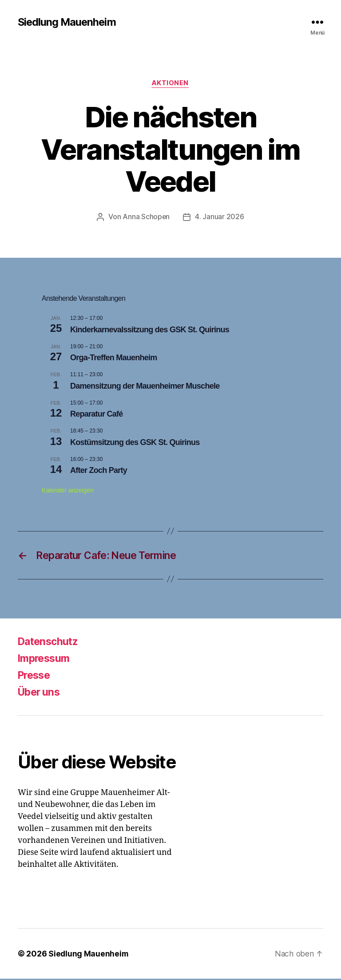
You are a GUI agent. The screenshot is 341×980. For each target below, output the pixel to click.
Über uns (40, 693)
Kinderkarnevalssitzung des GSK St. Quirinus (150, 330)
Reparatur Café (97, 415)
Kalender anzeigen (68, 491)
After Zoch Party (99, 471)
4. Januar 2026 (220, 217)
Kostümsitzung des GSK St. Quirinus (135, 443)
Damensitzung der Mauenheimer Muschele (145, 386)
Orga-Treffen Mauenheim (114, 358)
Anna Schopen (146, 217)
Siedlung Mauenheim (68, 22)
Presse (35, 676)
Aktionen (170, 84)
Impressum (45, 659)
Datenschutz (50, 643)
